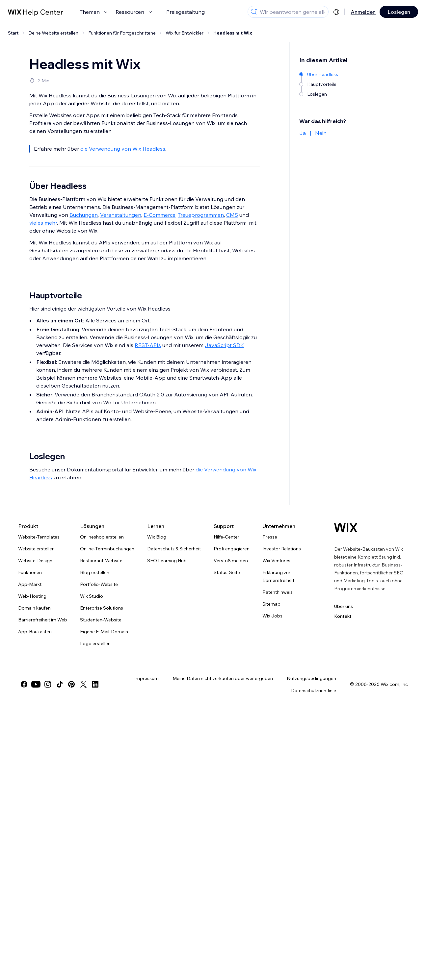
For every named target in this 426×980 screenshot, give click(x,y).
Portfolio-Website (99, 584)
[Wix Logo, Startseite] (346, 528)
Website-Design (35, 561)
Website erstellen (36, 549)
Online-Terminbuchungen (107, 549)
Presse (270, 537)
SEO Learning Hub (167, 561)
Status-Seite (227, 572)
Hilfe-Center (226, 537)
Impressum (146, 678)
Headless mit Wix (233, 33)
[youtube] (36, 684)
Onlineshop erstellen (102, 537)
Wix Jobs (272, 616)
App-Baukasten (35, 632)
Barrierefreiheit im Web (43, 620)
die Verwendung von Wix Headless (123, 149)
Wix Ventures (276, 561)
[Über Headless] (319, 74)
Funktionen (30, 572)
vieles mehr (43, 223)
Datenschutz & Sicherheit (174, 549)
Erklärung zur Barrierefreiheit (278, 576)
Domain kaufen (34, 608)
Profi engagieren (232, 549)
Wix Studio (92, 596)
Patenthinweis (278, 592)
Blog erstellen (95, 572)
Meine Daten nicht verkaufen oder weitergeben (223, 678)
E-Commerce (160, 215)
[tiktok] (60, 684)
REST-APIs (148, 345)
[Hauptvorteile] (319, 84)
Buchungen (84, 215)
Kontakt (343, 616)
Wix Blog (157, 537)
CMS (232, 215)
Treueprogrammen (201, 215)
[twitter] (83, 684)
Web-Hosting (32, 596)
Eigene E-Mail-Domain (104, 632)
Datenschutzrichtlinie (314, 691)
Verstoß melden (231, 561)
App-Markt (30, 584)
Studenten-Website (101, 620)
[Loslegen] (319, 94)
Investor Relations (282, 549)
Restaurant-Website (101, 561)
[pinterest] (71, 684)
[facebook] (24, 684)
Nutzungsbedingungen (311, 678)
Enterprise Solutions (102, 608)
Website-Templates (39, 537)
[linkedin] (95, 684)
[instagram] (48, 684)
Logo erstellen (95, 643)
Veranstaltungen (121, 215)
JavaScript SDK (224, 345)
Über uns (344, 606)
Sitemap (271, 604)
